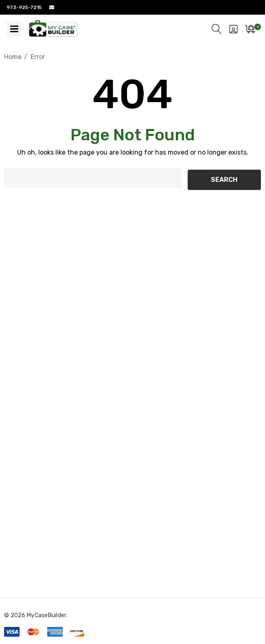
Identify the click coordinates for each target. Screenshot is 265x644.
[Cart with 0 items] (250, 29)
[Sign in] (233, 29)
